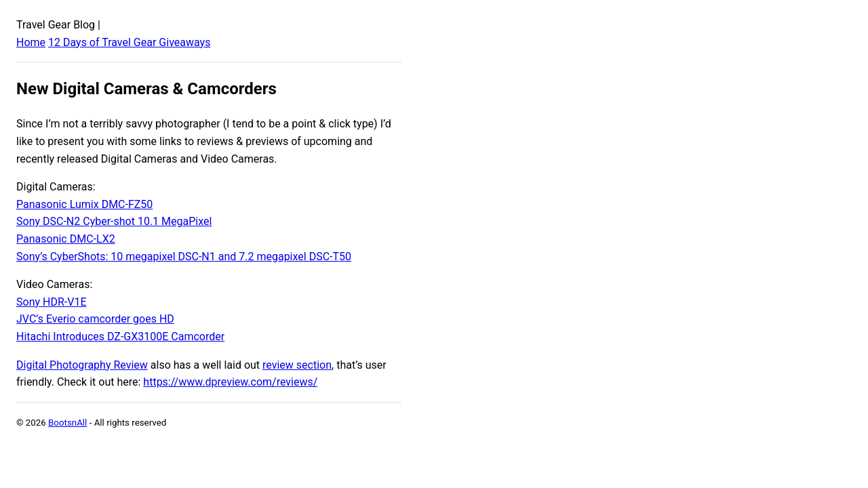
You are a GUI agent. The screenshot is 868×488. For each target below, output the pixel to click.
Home (31, 42)
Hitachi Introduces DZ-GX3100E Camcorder (120, 337)
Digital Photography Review (82, 365)
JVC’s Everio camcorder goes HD (95, 319)
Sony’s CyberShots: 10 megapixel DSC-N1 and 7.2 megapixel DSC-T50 (184, 257)
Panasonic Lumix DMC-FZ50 (84, 204)
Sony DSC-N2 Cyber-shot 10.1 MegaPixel (114, 221)
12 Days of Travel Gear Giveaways (129, 42)
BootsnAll (67, 423)
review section (297, 365)
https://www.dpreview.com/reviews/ (230, 382)
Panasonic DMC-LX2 (66, 239)
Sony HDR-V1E (51, 302)
